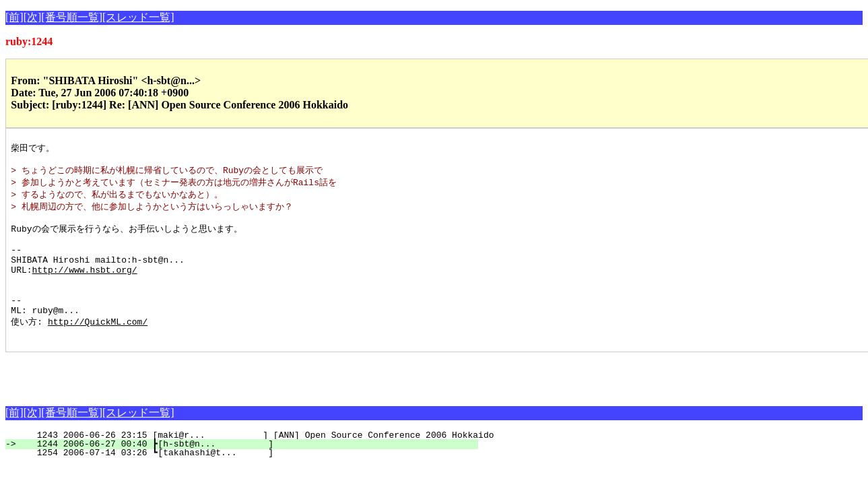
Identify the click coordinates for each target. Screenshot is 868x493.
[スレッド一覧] (138, 17)
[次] (33, 17)
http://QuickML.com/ (98, 346)
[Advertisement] (163, 399)
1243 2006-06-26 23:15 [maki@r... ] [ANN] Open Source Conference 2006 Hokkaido (257, 462)
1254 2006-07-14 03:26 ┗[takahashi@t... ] (249, 480)
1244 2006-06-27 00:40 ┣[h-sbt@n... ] (249, 471)
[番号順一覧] (72, 17)
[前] (14, 17)
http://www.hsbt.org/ (85, 286)
